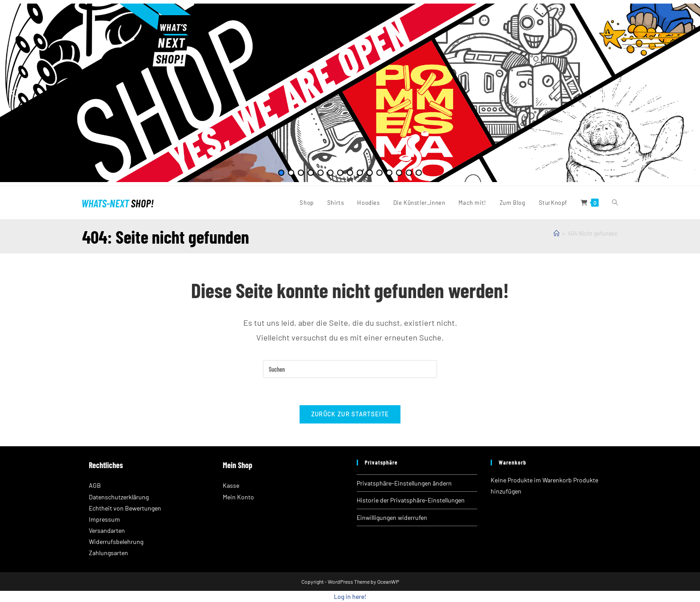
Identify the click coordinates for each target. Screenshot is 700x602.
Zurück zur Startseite (350, 414)
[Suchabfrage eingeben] (350, 369)
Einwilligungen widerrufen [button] (392, 517)
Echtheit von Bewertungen (125, 508)
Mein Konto (238, 497)
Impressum (104, 519)
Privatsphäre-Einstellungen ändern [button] (404, 483)
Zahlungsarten (108, 553)
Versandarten (107, 530)
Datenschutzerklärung (119, 497)
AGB (95, 485)
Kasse (231, 485)
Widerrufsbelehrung (116, 542)
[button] (14, 93)
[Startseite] (556, 233)
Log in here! (350, 596)
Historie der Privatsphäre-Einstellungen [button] (411, 500)
